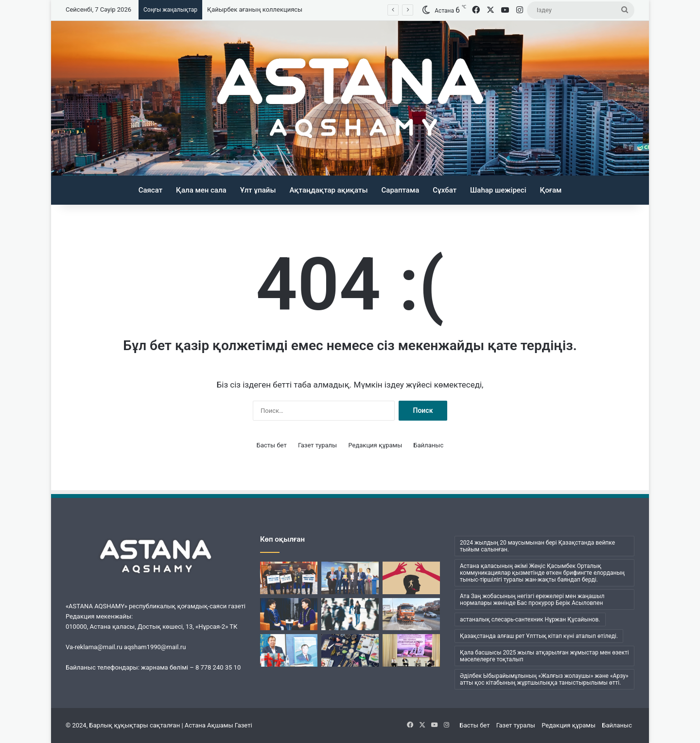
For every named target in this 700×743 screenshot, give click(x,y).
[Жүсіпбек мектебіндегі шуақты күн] (411, 650)
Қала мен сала (201, 190)
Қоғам (551, 190)
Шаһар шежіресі (498, 190)
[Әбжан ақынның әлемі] (289, 650)
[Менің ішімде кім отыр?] (350, 614)
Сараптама (401, 190)
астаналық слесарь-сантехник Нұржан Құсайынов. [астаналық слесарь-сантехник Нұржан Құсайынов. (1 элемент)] (530, 619)
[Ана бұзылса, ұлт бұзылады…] (289, 614)
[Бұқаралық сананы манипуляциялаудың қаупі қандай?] (411, 578)
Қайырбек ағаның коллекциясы (255, 9)
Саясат (150, 190)
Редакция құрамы (375, 445)
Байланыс (429, 445)
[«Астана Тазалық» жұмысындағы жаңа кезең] (411, 614)
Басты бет (272, 445)
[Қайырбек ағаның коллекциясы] (350, 650)
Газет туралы (317, 445)
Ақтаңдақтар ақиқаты (328, 190)
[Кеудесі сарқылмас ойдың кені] (350, 578)
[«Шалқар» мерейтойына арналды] (289, 578)
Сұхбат (445, 190)
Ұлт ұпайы (258, 190)
